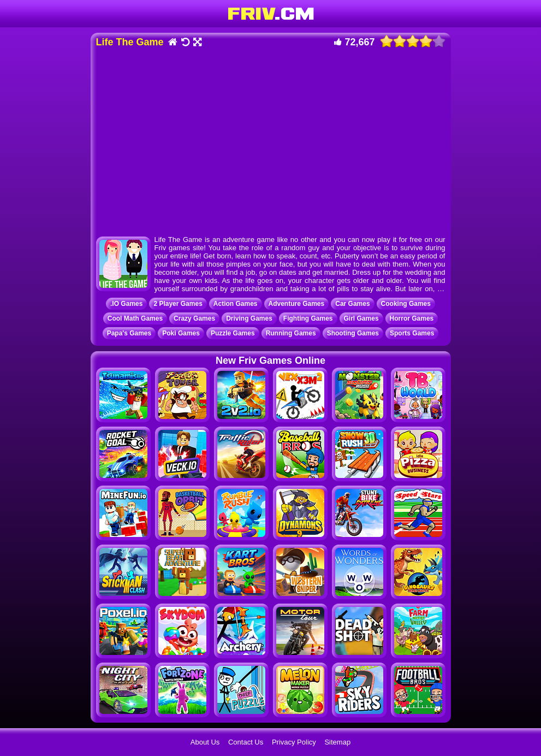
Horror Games (412, 318)
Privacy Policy (294, 742)
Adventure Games (297, 304)
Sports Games (412, 333)
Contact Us (246, 742)
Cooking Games (406, 304)
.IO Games (126, 304)
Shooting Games (353, 333)
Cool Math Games (135, 318)
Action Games (236, 304)
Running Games (291, 333)
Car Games (352, 304)
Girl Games (361, 318)
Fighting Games (308, 318)
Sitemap (337, 742)
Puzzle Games (233, 333)
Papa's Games (129, 333)
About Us (205, 742)
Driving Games (249, 318)
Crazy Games (194, 318)
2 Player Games (178, 304)
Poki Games (181, 333)
